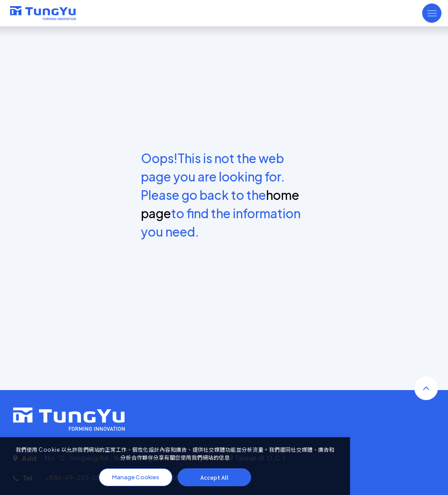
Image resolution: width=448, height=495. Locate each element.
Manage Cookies (136, 477)
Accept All (214, 477)
